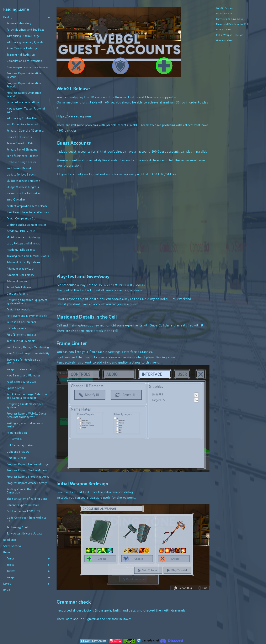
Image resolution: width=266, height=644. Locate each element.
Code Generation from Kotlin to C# (27, 519)
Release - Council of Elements (25, 131)
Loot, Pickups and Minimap (23, 243)
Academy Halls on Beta (21, 250)
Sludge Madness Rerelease (23, 181)
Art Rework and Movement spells (27, 316)
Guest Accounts (225, 14)
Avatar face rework (18, 309)
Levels (7, 584)
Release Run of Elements (22, 149)
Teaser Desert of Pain (20, 143)
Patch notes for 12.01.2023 (23, 511)
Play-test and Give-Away (230, 19)
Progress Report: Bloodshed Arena (28, 477)
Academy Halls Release (21, 231)
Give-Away (147, 299)
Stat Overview (12, 546)
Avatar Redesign (17, 433)
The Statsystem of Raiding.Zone (27, 499)
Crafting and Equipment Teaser (26, 225)
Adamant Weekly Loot (20, 269)
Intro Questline (16, 199)
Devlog (8, 17)
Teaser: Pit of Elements (21, 341)
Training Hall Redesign (21, 55)
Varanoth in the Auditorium (24, 193)
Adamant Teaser (17, 281)
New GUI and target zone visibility (28, 353)
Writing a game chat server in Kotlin (25, 425)
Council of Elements (19, 137)
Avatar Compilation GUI (21, 218)
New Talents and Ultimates (23, 375)
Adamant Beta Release (21, 275)
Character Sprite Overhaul (23, 505)
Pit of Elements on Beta (21, 335)
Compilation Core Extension (24, 61)
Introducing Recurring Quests (25, 42)
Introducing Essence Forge (23, 36)
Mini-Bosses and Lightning (23, 237)
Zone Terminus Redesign (22, 48)
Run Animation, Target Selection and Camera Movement (27, 396)
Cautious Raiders (17, 294)
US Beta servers (16, 328)
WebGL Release (225, 8)
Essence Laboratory (19, 23)
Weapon (12, 577)
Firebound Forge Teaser (21, 162)
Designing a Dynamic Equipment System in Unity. (27, 301)
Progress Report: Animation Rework (24, 75)
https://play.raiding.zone (74, 116)
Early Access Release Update (25, 533)
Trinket (11, 571)
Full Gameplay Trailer (20, 445)
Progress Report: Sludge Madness (28, 470)
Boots (10, 565)
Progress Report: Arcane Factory (27, 483)
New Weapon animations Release (28, 67)
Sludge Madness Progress (23, 187)
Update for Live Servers (21, 174)
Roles (7, 590)
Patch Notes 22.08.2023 (21, 382)
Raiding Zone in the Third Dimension (23, 491)
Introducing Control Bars (22, 118)
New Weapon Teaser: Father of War (26, 110)
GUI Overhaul (15, 439)
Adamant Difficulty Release (24, 262)
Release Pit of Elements (21, 322)
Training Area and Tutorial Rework (28, 256)
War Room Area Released (22, 124)
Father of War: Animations (23, 102)
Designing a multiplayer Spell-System (25, 406)
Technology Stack (18, 527)
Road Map (10, 540)
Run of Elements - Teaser (22, 156)
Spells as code (16, 388)
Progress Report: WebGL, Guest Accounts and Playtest (26, 415)
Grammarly (178, 610)
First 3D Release (17, 458)
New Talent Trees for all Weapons (28, 212)
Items (7, 552)
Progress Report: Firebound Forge (28, 464)
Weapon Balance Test (20, 369)
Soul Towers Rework (19, 168)
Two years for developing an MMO (24, 361)
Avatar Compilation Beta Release (27, 206)
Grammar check (225, 40)
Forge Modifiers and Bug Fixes (26, 30)
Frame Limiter (224, 30)
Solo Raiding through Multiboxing (28, 347)
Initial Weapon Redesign (230, 35)
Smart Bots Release (19, 287)
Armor (10, 558)
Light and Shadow (18, 452)
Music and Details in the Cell (232, 24)
